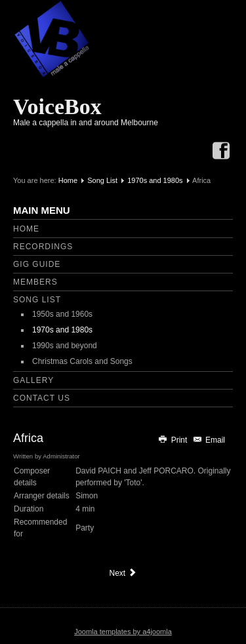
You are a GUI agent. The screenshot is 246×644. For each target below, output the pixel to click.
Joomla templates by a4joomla (123, 632)
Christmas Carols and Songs (82, 361)
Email (209, 440)
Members (35, 282)
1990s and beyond (65, 346)
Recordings (43, 247)
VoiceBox (57, 107)
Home (68, 180)
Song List (102, 180)
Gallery (33, 380)
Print (173, 440)
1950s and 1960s (62, 314)
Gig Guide (37, 264)
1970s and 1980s (155, 180)
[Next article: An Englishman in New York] (123, 573)
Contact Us (42, 398)
